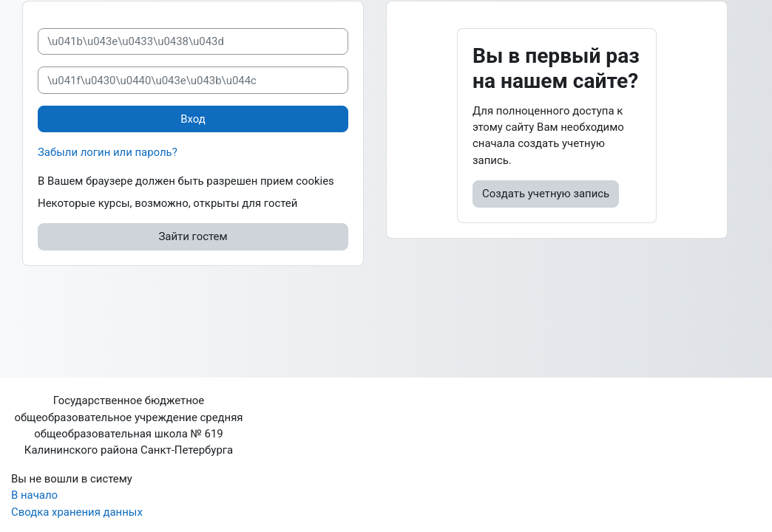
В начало (34, 495)
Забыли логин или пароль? (108, 152)
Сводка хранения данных (77, 512)
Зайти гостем (193, 236)
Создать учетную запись (546, 194)
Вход (193, 119)
